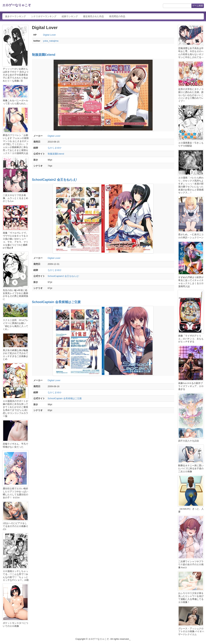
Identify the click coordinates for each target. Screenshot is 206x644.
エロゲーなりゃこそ (17, 5)
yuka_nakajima (51, 41)
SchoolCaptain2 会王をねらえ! (55, 180)
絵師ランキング (70, 16)
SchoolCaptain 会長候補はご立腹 (56, 302)
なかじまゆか (55, 148)
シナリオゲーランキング (44, 16)
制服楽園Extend (44, 55)
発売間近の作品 (117, 16)
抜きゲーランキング (15, 16)
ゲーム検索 (198, 6)
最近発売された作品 (93, 16)
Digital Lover (50, 35)
